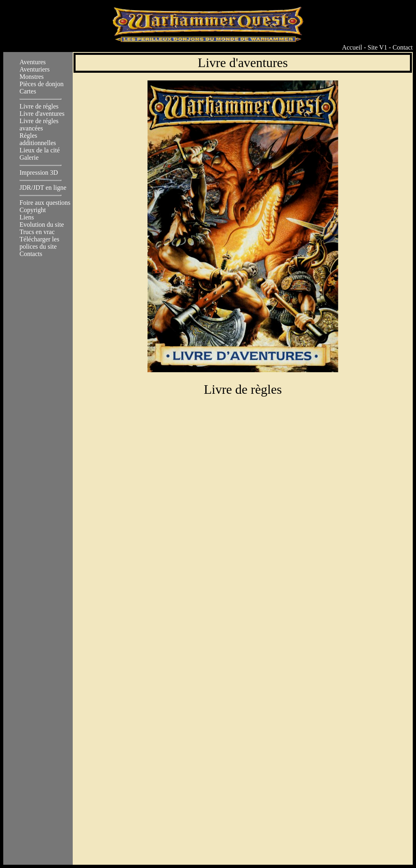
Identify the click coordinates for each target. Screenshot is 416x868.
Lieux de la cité (40, 150)
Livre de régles (39, 106)
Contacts (31, 254)
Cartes (28, 91)
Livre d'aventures (42, 114)
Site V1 (377, 47)
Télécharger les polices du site (39, 243)
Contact (403, 47)
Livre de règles (243, 382)
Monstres (32, 77)
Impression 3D (39, 173)
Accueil (352, 47)
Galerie (29, 157)
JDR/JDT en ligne (43, 188)
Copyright (33, 210)
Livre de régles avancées (39, 125)
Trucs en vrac (37, 232)
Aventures (33, 62)
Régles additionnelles (38, 139)
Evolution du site (42, 225)
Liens (27, 217)
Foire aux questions (45, 203)
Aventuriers (35, 69)
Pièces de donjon (41, 84)
